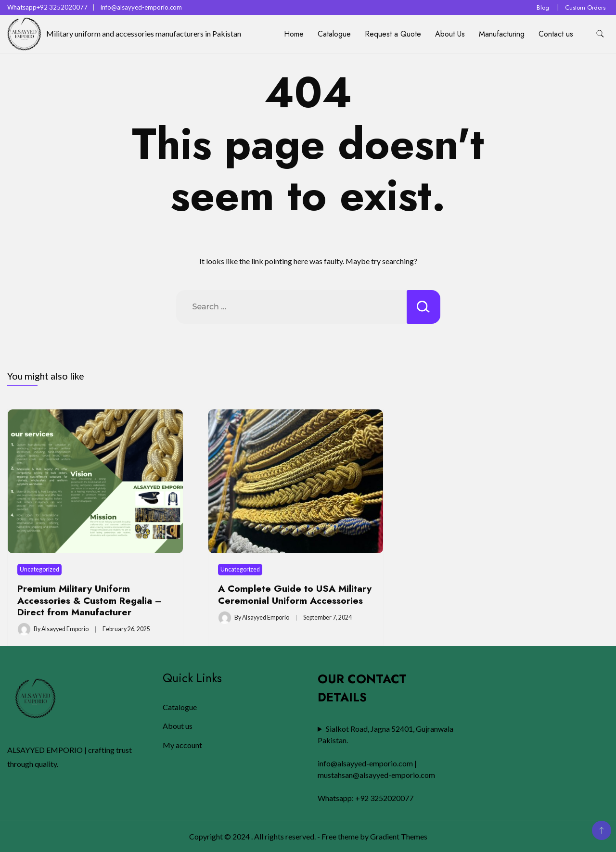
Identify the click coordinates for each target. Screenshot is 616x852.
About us (178, 726)
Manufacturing (502, 34)
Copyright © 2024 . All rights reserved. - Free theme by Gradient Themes (308, 836)
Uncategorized (39, 569)
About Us (450, 34)
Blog (543, 7)
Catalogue (334, 34)
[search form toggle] (600, 34)
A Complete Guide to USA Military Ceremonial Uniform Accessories (295, 594)
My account (182, 745)
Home (294, 34)
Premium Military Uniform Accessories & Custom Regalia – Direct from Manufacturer (90, 600)
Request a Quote (393, 34)
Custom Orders (585, 7)
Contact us (556, 34)
